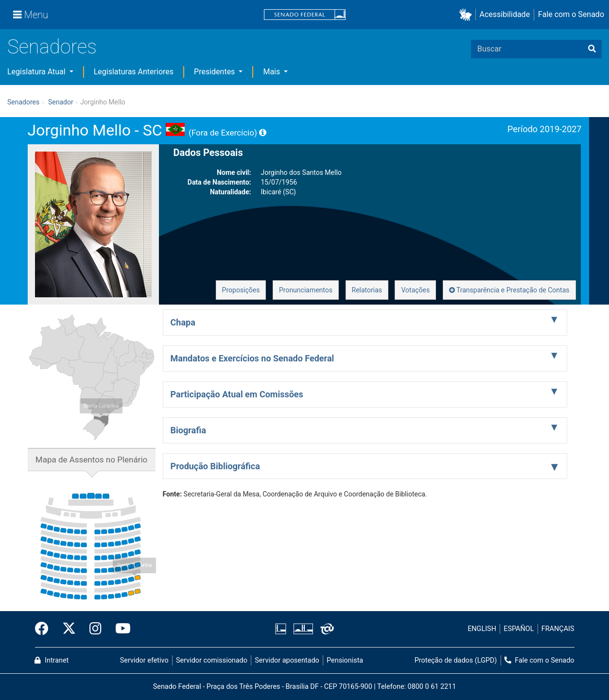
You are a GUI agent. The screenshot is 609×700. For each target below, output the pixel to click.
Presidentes (215, 72)
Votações (415, 290)
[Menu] (31, 15)
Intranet (52, 660)
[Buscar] (592, 49)
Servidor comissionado (212, 660)
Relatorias (367, 290)
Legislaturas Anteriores (134, 72)
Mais (272, 72)
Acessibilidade (505, 14)
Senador (61, 102)
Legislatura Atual (37, 72)
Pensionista (345, 660)
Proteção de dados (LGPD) (456, 660)
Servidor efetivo (144, 660)
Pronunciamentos (306, 290)
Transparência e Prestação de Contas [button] (509, 290)
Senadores (52, 47)
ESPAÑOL (519, 629)
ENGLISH (482, 629)
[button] (467, 15)
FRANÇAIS (558, 629)
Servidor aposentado (287, 660)
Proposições (241, 290)
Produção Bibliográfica (215, 466)
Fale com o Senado (571, 14)
